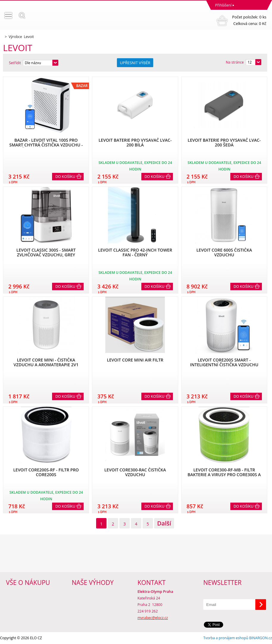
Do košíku (65, 177)
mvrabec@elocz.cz (153, 618)
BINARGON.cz (261, 638)
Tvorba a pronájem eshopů (226, 638)
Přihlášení (223, 5)
